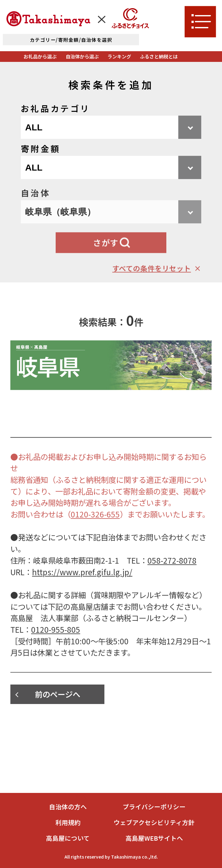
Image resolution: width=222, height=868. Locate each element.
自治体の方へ (68, 807)
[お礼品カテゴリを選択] (111, 128)
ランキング (119, 56)
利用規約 (68, 822)
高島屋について (68, 838)
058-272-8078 (172, 570)
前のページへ (58, 694)
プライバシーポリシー (154, 807)
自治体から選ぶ (82, 56)
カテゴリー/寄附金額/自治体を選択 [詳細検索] (71, 40)
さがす (106, 252)
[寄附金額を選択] (111, 168)
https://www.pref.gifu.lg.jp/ (82, 581)
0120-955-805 (56, 639)
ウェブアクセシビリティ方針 (154, 822)
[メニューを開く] (200, 22)
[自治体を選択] (111, 221)
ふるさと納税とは (159, 56)
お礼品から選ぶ (40, 56)
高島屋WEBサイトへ (154, 838)
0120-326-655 (95, 524)
